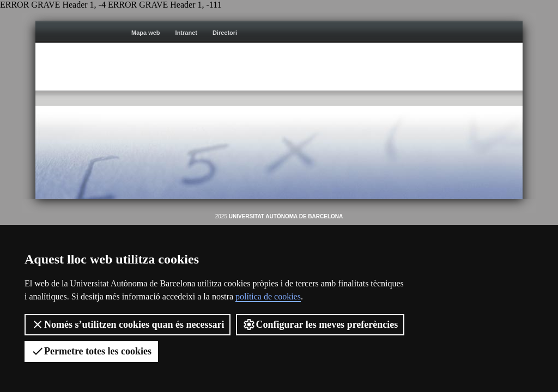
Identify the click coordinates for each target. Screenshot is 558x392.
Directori (225, 33)
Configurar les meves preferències (320, 324)
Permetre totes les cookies (91, 351)
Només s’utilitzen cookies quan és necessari (128, 324)
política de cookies (268, 296)
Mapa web (146, 33)
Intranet (186, 33)
